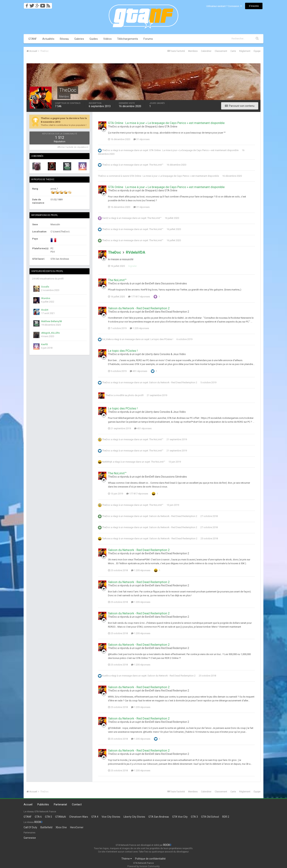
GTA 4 (95, 817)
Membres (193, 51)
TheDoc (106, 150)
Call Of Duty (30, 827)
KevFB (44, 344)
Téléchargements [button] (128, 39)
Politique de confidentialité (150, 859)
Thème (127, 859)
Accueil (28, 804)
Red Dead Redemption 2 (175, 312)
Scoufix (45, 287)
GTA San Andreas (159, 817)
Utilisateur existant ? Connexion (224, 6)
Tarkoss (106, 538)
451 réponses (138, 371)
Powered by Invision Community (143, 866)
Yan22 (105, 218)
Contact (77, 804)
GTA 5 (49, 817)
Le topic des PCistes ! (162, 339)
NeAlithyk (107, 462)
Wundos (46, 298)
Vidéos (107, 39)
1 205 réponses (139, 328)
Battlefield (46, 827)
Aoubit (45, 310)
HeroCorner (77, 827)
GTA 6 (38, 817)
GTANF (33, 39)
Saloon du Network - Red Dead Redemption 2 (139, 308)
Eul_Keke (107, 339)
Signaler (132, 266)
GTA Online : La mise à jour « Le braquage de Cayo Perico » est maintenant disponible (166, 123)
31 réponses (141, 139)
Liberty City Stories (134, 817)
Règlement (245, 51)
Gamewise (30, 838)
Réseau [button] (64, 39)
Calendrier (206, 51)
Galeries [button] (79, 39)
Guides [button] (94, 39)
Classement (221, 51)
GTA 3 (194, 817)
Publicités (43, 804)
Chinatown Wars (79, 817)
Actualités (48, 39)
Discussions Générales (174, 283)
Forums (148, 39)
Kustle (105, 676)
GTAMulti (61, 817)
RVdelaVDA (136, 252)
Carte (233, 51)
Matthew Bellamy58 (51, 321)
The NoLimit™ (156, 165)
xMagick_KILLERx (50, 333)
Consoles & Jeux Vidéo (173, 354)
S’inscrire (254, 6)
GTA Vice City (180, 817)
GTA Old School (210, 817)
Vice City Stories (111, 817)
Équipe (257, 51)
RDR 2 (226, 817)
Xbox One (61, 827)
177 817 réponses (139, 297)
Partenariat (60, 804)
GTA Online (171, 127)
